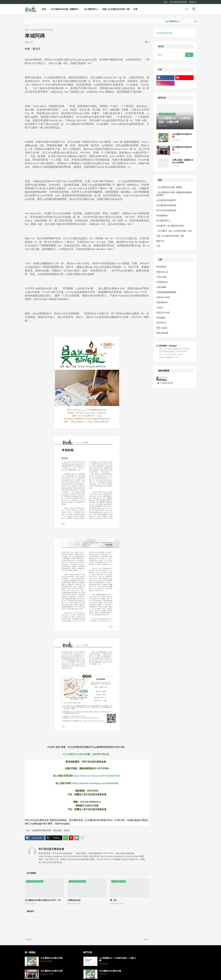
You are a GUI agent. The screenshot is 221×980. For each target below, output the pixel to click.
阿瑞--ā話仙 (162, 328)
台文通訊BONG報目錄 (166, 205)
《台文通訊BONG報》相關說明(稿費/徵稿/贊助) (174, 194)
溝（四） (114, 900)
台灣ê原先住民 (74, 900)
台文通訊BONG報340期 (42, 30)
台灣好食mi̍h (162, 282)
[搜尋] (171, 55)
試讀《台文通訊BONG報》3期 (116, 9)
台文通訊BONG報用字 (166, 200)
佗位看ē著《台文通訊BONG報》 (171, 226)
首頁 (165, 2)
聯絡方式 (193, 2)
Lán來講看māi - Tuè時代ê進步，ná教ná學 (118, 959)
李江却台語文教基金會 (178, 2)
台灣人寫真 (57, 830)
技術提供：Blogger (167, 346)
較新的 (29, 939)
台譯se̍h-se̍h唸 (163, 297)
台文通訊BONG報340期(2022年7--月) (43, 900)
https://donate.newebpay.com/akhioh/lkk (95, 783)
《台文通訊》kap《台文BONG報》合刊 (174, 231)
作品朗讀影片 (162, 215)
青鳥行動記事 (162, 333)
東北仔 (67, 830)
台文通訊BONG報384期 (182, 148)
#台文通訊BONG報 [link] (73, 754)
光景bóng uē (162, 272)
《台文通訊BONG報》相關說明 (64, 9)
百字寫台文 (161, 323)
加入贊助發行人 (91, 9)
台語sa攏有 (161, 287)
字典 (135, 9)
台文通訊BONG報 (164, 33)
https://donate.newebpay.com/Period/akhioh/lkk (97, 776)
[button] (187, 9)
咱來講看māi (162, 302)
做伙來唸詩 (161, 267)
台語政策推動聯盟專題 (166, 292)
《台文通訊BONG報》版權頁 (169, 187)
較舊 (146, 939)
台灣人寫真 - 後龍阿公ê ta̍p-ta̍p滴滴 (183, 161)
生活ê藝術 (161, 318)
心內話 (159, 307)
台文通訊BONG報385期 (182, 135)
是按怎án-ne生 (163, 312)
